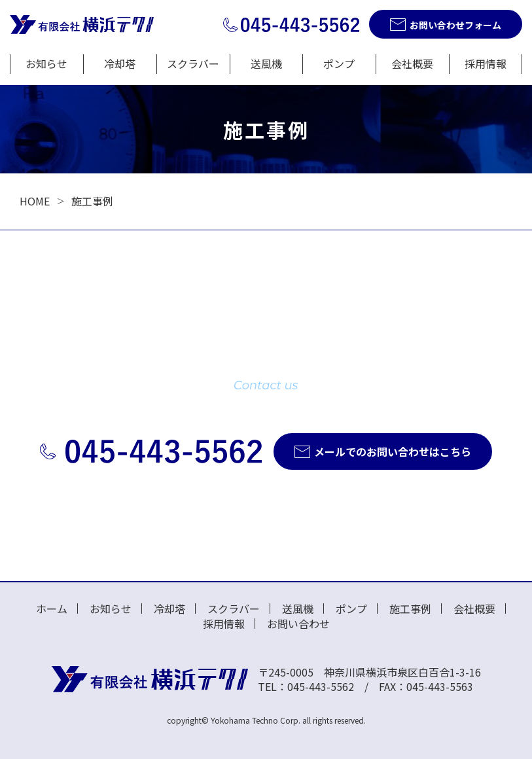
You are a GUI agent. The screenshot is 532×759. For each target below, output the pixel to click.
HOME (35, 201)
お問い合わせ (298, 624)
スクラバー (193, 63)
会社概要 (412, 63)
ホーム (52, 609)
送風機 (266, 63)
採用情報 (486, 63)
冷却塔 (120, 63)
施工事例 (410, 609)
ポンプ (339, 63)
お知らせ (46, 63)
